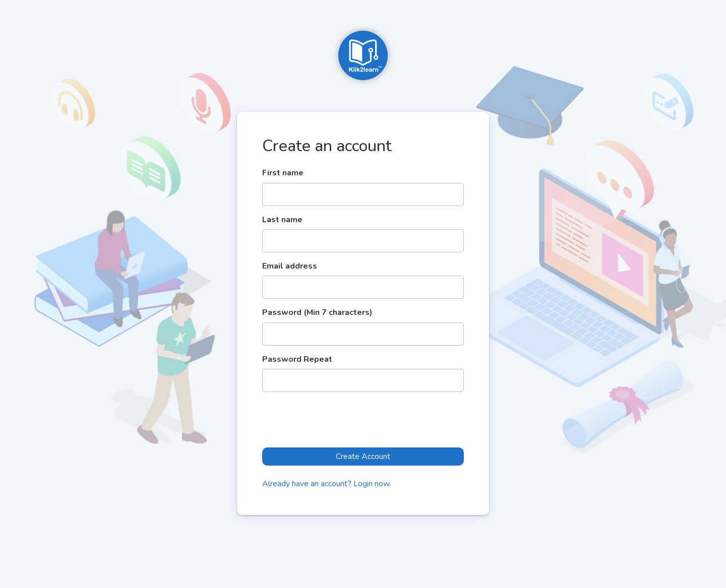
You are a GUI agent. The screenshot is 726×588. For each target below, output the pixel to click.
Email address (290, 266)
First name (283, 173)
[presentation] (339, 420)
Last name (282, 220)
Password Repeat (297, 359)
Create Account (363, 456)
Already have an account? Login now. (326, 484)
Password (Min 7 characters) (317, 312)
